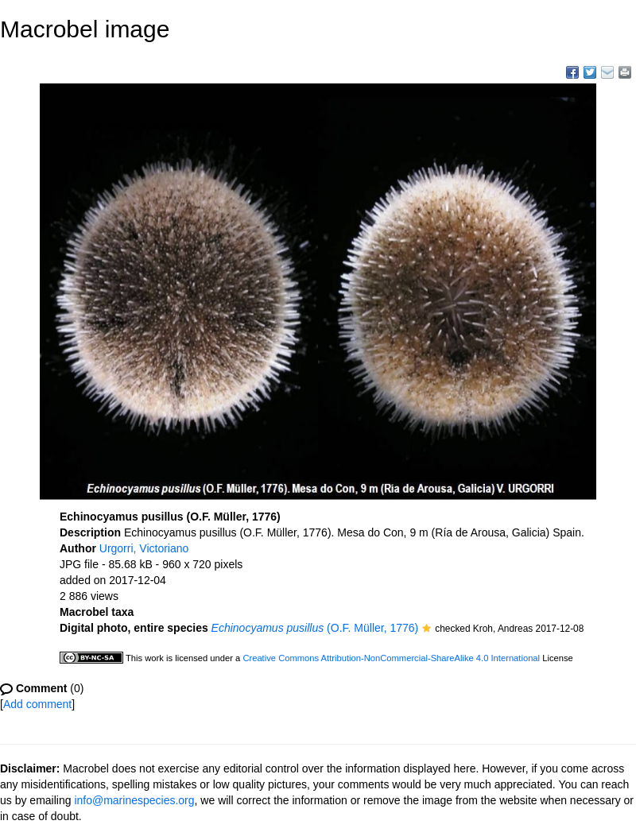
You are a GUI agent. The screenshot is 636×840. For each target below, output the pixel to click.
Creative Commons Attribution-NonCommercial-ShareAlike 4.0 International (391, 658)
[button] (427, 629)
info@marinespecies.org (134, 800)
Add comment (37, 704)
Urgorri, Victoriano (144, 548)
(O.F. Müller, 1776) (315, 628)
